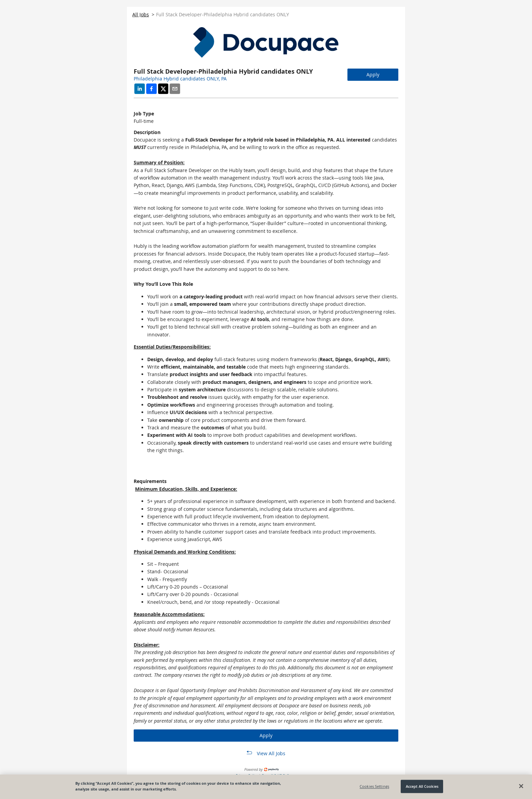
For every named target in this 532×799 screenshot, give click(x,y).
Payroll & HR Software (279, 775)
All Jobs (141, 14)
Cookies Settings (374, 788)
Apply (373, 75)
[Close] (521, 787)
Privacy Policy (247, 775)
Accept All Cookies (422, 788)
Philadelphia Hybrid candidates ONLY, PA (180, 79)
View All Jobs (271, 753)
